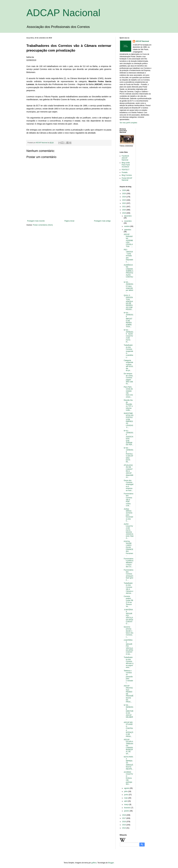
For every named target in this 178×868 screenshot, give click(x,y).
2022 (124, 203)
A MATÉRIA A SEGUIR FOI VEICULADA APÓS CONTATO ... (128, 617)
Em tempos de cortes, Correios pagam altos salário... (128, 379)
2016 (124, 822)
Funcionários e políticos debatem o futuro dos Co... (129, 563)
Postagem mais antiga (102, 221)
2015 (124, 825)
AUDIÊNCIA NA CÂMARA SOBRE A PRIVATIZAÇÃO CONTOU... (128, 272)
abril (126, 801)
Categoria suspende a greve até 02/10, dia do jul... (128, 365)
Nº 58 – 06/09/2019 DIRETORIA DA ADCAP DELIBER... (129, 712)
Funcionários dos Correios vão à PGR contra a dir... (129, 500)
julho (126, 791)
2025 (124, 194)
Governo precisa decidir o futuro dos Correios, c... (128, 632)
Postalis (125, 172)
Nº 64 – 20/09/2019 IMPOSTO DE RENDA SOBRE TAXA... (128, 320)
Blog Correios (127, 175)
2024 (124, 197)
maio (126, 798)
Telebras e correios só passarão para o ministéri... (128, 677)
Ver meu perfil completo (128, 123)
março (127, 805)
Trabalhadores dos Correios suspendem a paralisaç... (128, 351)
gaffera (94, 863)
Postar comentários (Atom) (43, 225)
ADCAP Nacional (63, 13)
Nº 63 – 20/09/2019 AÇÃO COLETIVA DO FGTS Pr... (128, 336)
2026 (124, 190)
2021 (124, 207)
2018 (124, 815)
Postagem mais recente (36, 221)
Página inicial (69, 221)
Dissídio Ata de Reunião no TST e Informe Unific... (128, 405)
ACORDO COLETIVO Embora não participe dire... (128, 778)
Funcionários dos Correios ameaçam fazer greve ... (129, 575)
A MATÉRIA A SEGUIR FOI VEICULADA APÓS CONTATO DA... (128, 647)
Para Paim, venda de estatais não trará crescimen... (128, 392)
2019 (124, 213)
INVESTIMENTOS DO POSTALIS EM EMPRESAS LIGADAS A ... (129, 420)
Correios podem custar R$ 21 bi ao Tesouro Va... (128, 601)
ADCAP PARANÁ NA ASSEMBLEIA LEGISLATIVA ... (128, 240)
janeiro (127, 811)
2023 (124, 200)
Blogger (111, 863)
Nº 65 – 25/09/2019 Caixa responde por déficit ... (128, 287)
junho (126, 795)
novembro (128, 221)
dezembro (128, 216)
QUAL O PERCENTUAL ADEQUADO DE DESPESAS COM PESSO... (128, 302)
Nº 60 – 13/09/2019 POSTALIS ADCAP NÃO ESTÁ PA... (128, 455)
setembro (128, 230)
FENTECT (126, 170)
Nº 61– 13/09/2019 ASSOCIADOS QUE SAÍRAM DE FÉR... (129, 438)
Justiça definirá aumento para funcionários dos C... (128, 515)
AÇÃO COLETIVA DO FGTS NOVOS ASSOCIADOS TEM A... (129, 531)
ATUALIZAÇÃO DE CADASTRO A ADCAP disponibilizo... (128, 471)
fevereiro (128, 808)
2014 (124, 828)
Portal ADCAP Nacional (127, 179)
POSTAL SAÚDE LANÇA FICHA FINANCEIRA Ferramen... (128, 548)
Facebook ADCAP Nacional (125, 158)
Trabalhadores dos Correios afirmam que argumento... (128, 662)
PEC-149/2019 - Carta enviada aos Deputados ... (128, 256)
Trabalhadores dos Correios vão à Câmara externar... (128, 588)
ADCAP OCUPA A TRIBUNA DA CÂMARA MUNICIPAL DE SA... (128, 747)
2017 (124, 818)
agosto (127, 788)
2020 (124, 210)
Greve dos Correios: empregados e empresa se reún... (129, 485)
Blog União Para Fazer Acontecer (126, 165)
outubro (127, 226)
